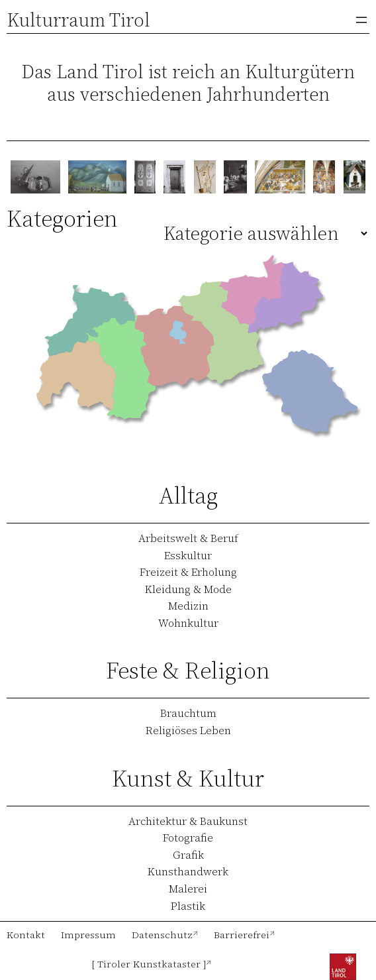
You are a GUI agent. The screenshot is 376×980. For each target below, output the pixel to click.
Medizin (188, 606)
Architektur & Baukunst (188, 821)
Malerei (188, 889)
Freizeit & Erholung (188, 572)
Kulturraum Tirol (78, 20)
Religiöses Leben (188, 730)
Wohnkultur (188, 623)
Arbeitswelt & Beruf (188, 538)
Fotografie (188, 838)
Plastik (188, 906)
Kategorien (62, 218)
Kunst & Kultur (188, 778)
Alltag (188, 495)
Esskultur (188, 555)
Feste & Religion (188, 670)
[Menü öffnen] (361, 20)
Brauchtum (188, 713)
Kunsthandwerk (188, 871)
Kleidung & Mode (188, 589)
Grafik (188, 855)
